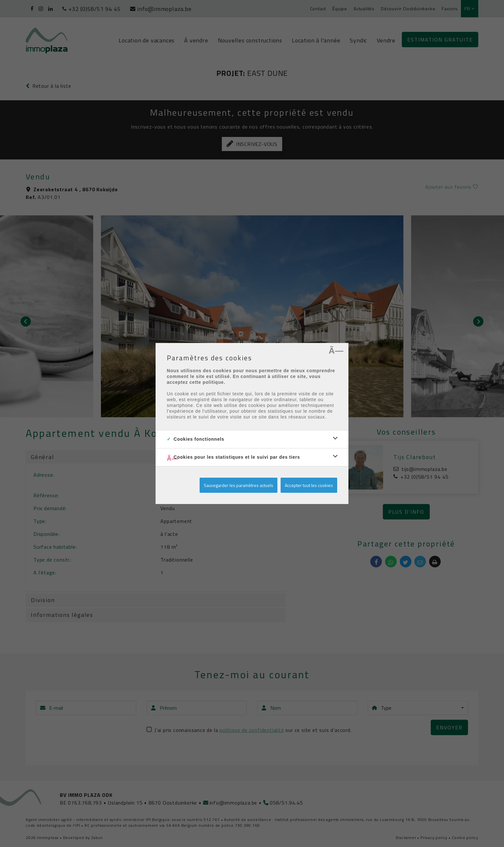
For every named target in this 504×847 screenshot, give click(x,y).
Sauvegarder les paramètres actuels (239, 485)
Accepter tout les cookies (309, 485)
